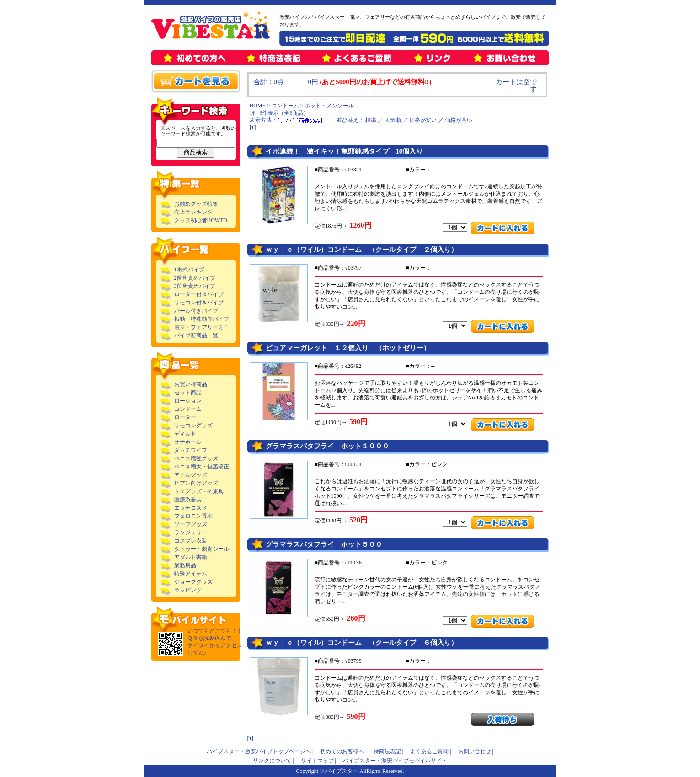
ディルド (185, 434)
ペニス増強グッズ (196, 458)
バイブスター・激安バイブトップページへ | (260, 751)
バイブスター (342, 771)
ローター (185, 417)
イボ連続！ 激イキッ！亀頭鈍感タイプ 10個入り (345, 151)
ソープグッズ (191, 524)
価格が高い (459, 120)
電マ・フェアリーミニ (202, 327)
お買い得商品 (191, 384)
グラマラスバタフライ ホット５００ (324, 544)
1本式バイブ (189, 270)
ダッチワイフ (191, 450)
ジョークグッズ (193, 582)
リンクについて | (273, 761)
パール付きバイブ (196, 311)
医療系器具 (188, 500)
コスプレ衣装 (191, 541)
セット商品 (188, 393)
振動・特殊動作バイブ (202, 319)
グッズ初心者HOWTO (201, 220)
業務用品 (185, 565)
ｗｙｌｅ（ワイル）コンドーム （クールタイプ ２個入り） (362, 250)
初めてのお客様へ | (343, 751)
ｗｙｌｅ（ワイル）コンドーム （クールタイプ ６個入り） (362, 643)
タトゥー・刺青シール (202, 549)
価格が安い (423, 120)
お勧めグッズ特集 (196, 204)
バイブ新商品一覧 (196, 335)
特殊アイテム (191, 574)
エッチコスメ (191, 508)
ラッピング (188, 590)
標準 (371, 120)
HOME (258, 106)
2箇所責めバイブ (195, 278)
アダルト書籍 (191, 557)
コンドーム (188, 409)
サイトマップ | (318, 761)
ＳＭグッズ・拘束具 (199, 491)
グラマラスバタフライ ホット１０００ (327, 446)
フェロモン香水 (193, 516)
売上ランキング (193, 212)
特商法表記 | (388, 751)
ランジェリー (191, 532)
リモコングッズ (193, 426)
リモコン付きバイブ (199, 303)
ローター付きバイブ (199, 294)
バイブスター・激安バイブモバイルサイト (395, 761)
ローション (188, 401)
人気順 (393, 120)
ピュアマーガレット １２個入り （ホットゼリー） (348, 348)
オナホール (188, 442)
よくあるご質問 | (430, 751)
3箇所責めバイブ (195, 286)
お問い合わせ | (476, 751)
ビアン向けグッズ (196, 483)
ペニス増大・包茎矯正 (202, 467)
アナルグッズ (191, 475)
